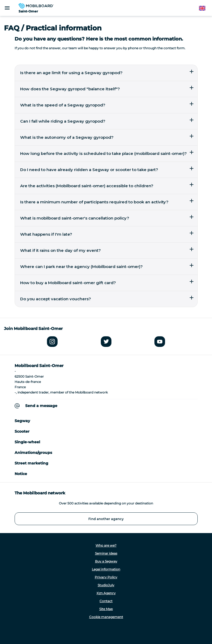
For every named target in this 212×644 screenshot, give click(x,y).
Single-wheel (27, 442)
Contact (106, 601)
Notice (21, 474)
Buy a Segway (106, 561)
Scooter (22, 431)
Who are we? (106, 545)
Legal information (106, 569)
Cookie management (106, 617)
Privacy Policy (106, 577)
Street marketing (31, 463)
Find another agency (106, 519)
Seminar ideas (106, 553)
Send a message (41, 406)
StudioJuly (106, 585)
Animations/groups (33, 453)
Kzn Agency (106, 593)
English (205, 8)
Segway (22, 421)
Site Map (106, 609)
